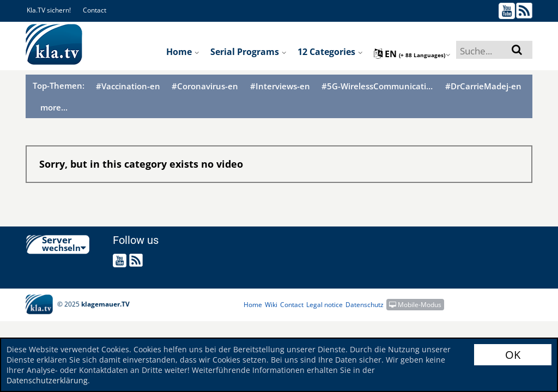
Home (183, 52)
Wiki (271, 305)
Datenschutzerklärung (47, 380)
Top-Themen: (59, 85)
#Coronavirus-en (205, 86)
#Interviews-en (280, 86)
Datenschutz (365, 305)
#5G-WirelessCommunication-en (378, 86)
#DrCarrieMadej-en (483, 86)
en (412, 54)
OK (513, 355)
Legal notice (325, 305)
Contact (95, 10)
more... (54, 107)
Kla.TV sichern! (49, 10)
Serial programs (248, 52)
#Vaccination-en (128, 86)
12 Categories (330, 52)
